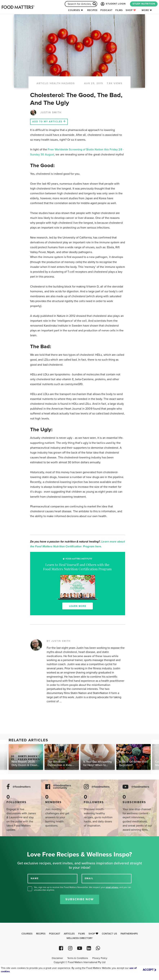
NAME (35, 878)
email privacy (112, 887)
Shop (131, 10)
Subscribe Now (80, 899)
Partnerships (129, 934)
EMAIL (89, 878)
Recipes (92, 10)
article (42, 83)
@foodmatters (22, 787)
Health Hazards (62, 83)
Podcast (106, 10)
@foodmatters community (62, 787)
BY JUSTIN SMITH (59, 641)
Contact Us (109, 934)
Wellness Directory (80, 938)
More (145, 10)
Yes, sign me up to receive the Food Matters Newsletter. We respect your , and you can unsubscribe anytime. (82, 889)
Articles (69, 934)
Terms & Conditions (78, 958)
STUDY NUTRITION (144, 4)
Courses (74, 10)
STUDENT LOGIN (113, 4)
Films (119, 10)
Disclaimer (57, 958)
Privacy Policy (100, 958)
